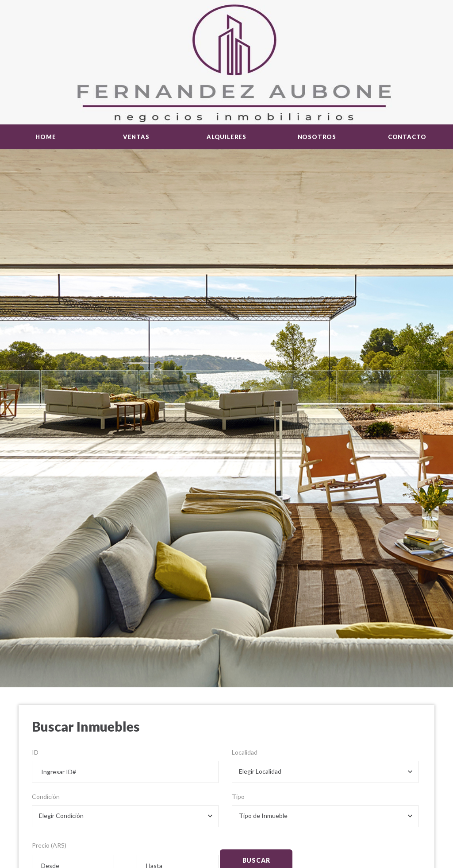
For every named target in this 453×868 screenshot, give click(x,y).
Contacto (407, 137)
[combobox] (325, 772)
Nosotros (317, 137)
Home (46, 137)
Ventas (136, 137)
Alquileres (226, 137)
